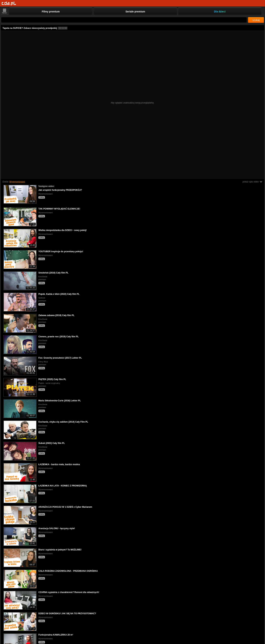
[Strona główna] (9, 4)
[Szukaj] (124, 20)
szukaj (256, 20)
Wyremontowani (17, 182)
